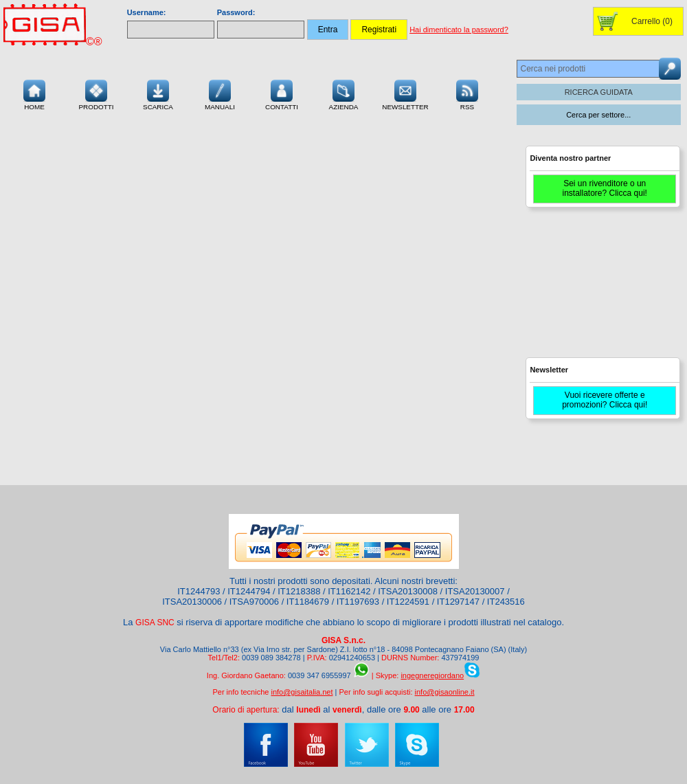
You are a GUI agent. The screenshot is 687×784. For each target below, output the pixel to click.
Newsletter (405, 93)
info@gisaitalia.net (302, 692)
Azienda (344, 93)
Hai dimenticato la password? (459, 30)
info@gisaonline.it (445, 692)
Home (34, 93)
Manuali (220, 93)
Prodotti (96, 93)
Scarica (158, 93)
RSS (467, 93)
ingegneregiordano (432, 675)
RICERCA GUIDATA (599, 92)
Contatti (282, 93)
